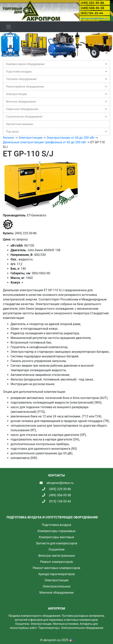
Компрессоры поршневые (56, 531)
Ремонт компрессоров (56, 562)
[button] (8, 45)
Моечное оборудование (21, 102)
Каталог (9, 138)
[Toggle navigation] (8, 27)
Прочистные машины (20, 124)
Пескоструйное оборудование (25, 87)
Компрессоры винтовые (56, 537)
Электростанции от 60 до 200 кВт (70, 138)
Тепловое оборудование (21, 79)
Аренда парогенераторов (56, 574)
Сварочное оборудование (22, 109)
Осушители (56, 549)
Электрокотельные (56, 586)
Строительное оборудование (24, 117)
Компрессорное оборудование (25, 64)
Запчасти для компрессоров (56, 543)
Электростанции (16, 94)
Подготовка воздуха (19, 72)
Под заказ (12, 132)
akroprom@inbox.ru (95, 18)
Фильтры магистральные (56, 556)
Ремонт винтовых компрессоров (56, 568)
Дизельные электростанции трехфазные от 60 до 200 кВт (45, 142)
